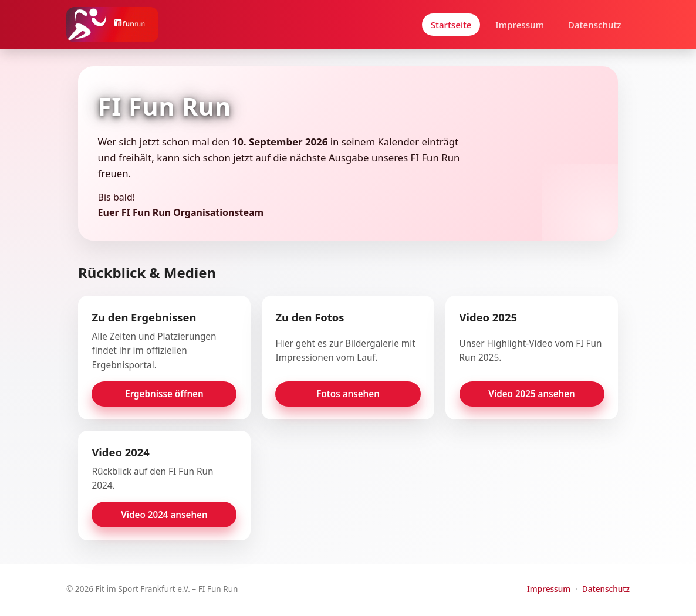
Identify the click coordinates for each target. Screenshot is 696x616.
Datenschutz (595, 25)
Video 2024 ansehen (164, 515)
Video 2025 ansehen (532, 394)
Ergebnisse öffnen (164, 394)
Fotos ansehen (348, 394)
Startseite (451, 25)
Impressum (520, 25)
